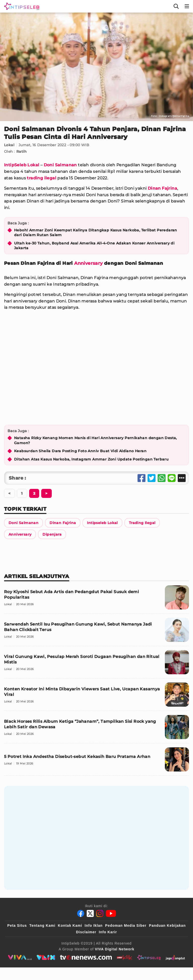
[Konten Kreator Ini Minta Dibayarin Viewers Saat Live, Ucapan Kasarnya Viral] (96, 697)
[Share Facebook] (141, 478)
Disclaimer (86, 932)
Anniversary (88, 263)
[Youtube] (111, 913)
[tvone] (86, 957)
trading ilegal (42, 178)
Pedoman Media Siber (126, 925)
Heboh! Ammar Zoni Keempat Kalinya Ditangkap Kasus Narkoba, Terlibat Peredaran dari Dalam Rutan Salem (96, 233)
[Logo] (21, 6)
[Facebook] (81, 913)
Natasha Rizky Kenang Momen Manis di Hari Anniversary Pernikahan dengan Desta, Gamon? (95, 440)
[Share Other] (182, 478)
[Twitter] (90, 913)
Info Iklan (94, 925)
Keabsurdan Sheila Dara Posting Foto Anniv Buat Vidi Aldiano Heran (80, 451)
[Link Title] (23, 523)
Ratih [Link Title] (21, 151)
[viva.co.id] (20, 957)
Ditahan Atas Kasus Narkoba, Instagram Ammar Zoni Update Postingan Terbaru (91, 459)
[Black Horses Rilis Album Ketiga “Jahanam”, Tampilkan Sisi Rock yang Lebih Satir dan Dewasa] (96, 729)
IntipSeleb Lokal (22, 165)
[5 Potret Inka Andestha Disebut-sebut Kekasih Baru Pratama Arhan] (96, 762)
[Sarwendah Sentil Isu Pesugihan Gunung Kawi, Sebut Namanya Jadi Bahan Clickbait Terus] (96, 632)
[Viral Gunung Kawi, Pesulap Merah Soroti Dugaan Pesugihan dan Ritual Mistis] (96, 664)
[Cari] (176, 6)
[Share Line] (172, 478)
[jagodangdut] (175, 957)
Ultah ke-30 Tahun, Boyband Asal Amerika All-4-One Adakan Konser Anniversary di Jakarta (94, 246)
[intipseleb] (149, 957)
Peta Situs (17, 925)
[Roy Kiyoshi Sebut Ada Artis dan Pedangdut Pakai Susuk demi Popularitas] (96, 600)
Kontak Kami (70, 925)
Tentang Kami (42, 925)
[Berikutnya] (34, 493)
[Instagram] (100, 913)
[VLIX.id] (46, 957)
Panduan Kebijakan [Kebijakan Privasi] (167, 925)
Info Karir (108, 932)
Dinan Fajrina (162, 188)
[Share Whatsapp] (162, 478)
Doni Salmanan (60, 165)
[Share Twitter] (152, 478)
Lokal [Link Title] (9, 145)
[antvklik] (125, 957)
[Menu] (187, 6)
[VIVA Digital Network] (115, 949)
